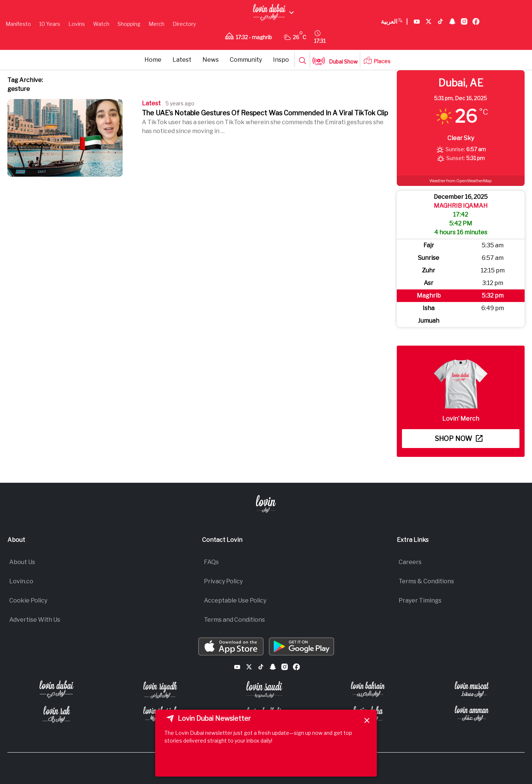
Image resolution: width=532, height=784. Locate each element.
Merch (156, 24)
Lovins (77, 24)
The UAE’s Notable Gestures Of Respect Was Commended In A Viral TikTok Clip (265, 113)
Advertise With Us (35, 620)
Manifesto (18, 24)
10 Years (50, 24)
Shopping (129, 24)
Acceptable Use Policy (235, 600)
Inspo (281, 60)
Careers (410, 562)
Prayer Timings (420, 600)
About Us (22, 562)
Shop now (459, 439)
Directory (184, 24)
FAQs (211, 562)
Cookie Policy (28, 600)
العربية (394, 22)
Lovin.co (21, 581)
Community (246, 60)
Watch (101, 24)
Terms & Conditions (426, 581)
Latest (182, 60)
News (211, 60)
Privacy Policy (223, 581)
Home (153, 60)
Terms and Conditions (234, 620)
